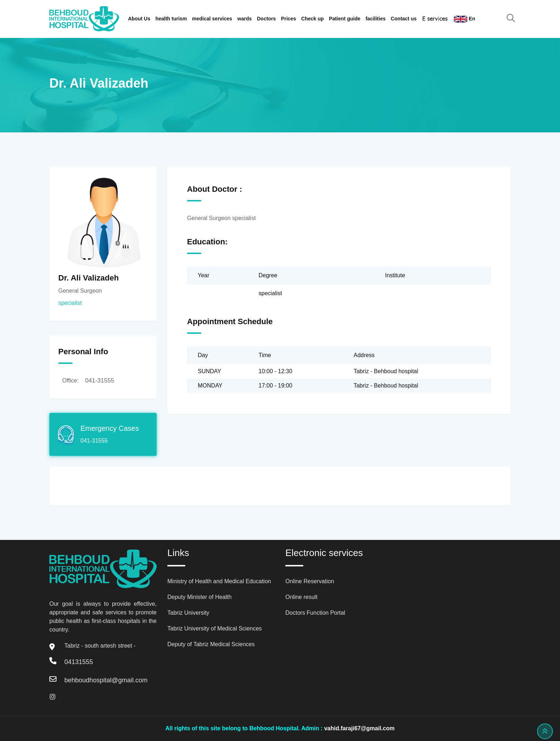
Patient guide (345, 19)
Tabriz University (188, 613)
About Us (139, 19)
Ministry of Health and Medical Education (219, 581)
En (465, 19)
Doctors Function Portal (315, 613)
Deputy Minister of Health (200, 597)
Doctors (267, 19)
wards (245, 19)
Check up (312, 19)
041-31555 (100, 381)
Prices (289, 19)
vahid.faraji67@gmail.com (359, 728)
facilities (375, 19)
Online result (301, 597)
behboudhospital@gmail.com (106, 680)
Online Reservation (310, 581)
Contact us (404, 19)
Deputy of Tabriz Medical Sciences (211, 644)
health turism (171, 19)
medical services (212, 19)
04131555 (79, 662)
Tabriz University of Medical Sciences (215, 628)
